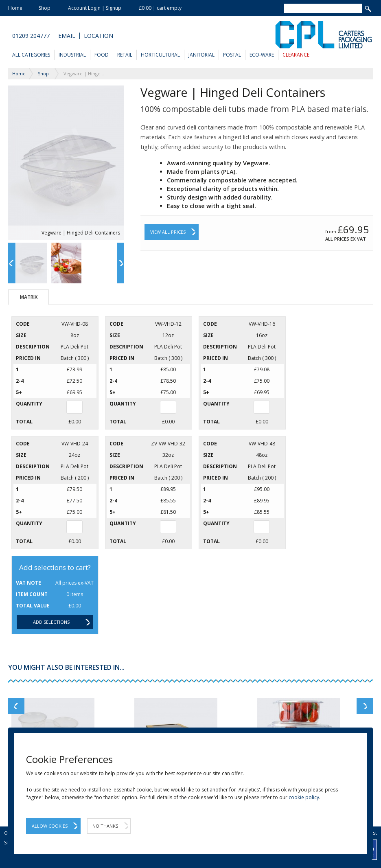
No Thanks (105, 826)
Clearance (296, 55)
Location (99, 36)
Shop (45, 8)
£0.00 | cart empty (160, 8)
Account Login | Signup (95, 8)
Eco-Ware (262, 55)
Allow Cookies (50, 826)
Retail (125, 55)
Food (102, 55)
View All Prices (168, 232)
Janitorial (201, 55)
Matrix (29, 297)
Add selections (51, 622)
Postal (232, 55)
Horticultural (160, 55)
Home (15, 8)
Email (67, 36)
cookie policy (304, 797)
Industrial (72, 55)
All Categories (31, 55)
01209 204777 (31, 36)
